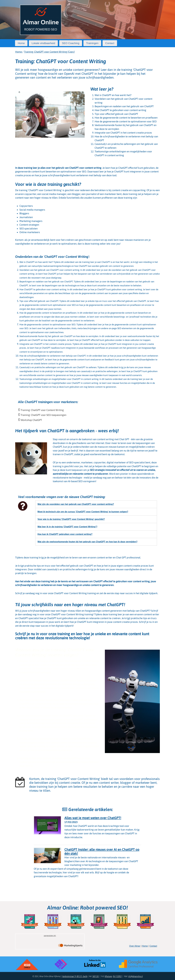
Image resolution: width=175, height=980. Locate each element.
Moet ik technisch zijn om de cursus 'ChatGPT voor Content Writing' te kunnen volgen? (83, 512)
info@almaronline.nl (135, 976)
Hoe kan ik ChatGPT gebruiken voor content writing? (65, 534)
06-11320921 (117, 976)
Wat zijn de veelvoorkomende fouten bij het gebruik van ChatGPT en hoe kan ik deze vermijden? (87, 542)
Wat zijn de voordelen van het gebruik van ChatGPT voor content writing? (76, 504)
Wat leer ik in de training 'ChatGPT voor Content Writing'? (67, 527)
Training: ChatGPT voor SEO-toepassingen (44, 415)
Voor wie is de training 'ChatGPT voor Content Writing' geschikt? (71, 519)
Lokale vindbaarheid (43, 43)
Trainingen (92, 43)
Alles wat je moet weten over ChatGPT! (93, 818)
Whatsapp (108, 976)
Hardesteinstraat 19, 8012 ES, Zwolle (75, 976)
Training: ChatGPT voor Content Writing (42, 410)
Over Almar (135, 946)
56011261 (96, 976)
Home (21, 43)
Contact (110, 43)
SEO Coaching (71, 43)
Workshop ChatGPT (31, 420)
